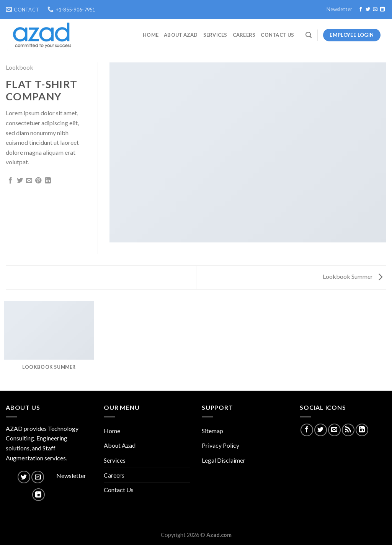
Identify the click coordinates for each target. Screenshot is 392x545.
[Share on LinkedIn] (48, 181)
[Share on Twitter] (20, 181)
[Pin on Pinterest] (38, 181)
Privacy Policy (220, 445)
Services (215, 35)
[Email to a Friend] (29, 181)
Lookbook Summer (353, 276)
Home (151, 35)
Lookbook (20, 67)
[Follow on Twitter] (368, 10)
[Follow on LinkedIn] (382, 10)
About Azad (181, 35)
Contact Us (277, 35)
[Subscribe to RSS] (348, 430)
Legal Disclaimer (224, 460)
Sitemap (212, 431)
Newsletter (339, 9)
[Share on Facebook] (10, 181)
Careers (244, 35)
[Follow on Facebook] (361, 10)
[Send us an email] (375, 10)
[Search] (309, 35)
